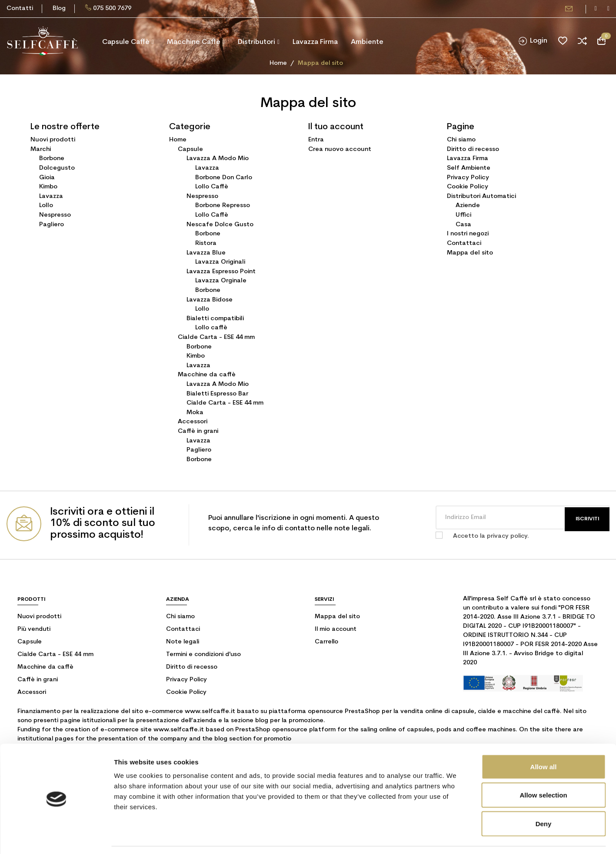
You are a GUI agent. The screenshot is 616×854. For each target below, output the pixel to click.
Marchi (41, 149)
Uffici (463, 215)
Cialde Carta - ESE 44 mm (216, 337)
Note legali (183, 642)
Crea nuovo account (340, 149)
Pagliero (52, 225)
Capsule (190, 149)
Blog (59, 8)
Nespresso (55, 215)
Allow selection (543, 769)
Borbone (52, 159)
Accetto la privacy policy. (491, 536)
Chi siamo (461, 140)
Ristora (206, 243)
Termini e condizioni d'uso (203, 655)
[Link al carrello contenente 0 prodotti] (601, 41)
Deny (544, 797)
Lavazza (51, 196)
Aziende (468, 206)
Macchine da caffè (207, 375)
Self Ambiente (469, 168)
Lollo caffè (211, 328)
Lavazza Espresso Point (221, 272)
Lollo (46, 206)
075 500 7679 (112, 8)
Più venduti (34, 629)
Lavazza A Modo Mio (218, 159)
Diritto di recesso (473, 149)
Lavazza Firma (468, 159)
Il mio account (336, 629)
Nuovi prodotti (53, 140)
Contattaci (464, 243)
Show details (456, 837)
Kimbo (48, 187)
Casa (463, 225)
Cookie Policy (468, 187)
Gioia (47, 178)
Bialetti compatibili (215, 319)
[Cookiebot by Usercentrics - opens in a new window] (56, 837)
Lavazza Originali (220, 262)
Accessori (193, 422)
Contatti (20, 8)
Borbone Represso (223, 206)
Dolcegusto (57, 168)
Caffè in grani (198, 431)
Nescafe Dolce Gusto (220, 225)
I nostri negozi (468, 234)
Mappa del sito (470, 253)
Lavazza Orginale (221, 281)
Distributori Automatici (481, 196)
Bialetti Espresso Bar (217, 394)
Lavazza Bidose (210, 300)
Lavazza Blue (206, 253)
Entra (316, 140)
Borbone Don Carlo (224, 178)
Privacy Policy (468, 178)
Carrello (326, 642)
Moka (195, 413)
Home (178, 140)
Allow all (544, 740)
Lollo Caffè (212, 187)
